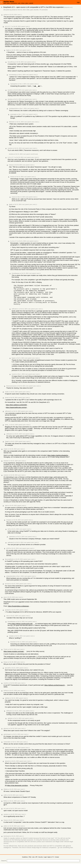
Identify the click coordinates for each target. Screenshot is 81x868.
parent (23, 26)
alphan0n (7, 765)
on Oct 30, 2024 (21, 10)
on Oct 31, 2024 (17, 99)
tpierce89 (7, 672)
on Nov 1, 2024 (22, 108)
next (19, 15)
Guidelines (25, 861)
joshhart (6, 15)
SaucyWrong (11, 62)
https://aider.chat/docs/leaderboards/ (58, 459)
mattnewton (12, 541)
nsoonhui (10, 148)
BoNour (6, 805)
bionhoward (7, 840)
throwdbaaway (16, 273)
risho (8, 620)
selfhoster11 (15, 313)
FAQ (30, 861)
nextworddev (7, 746)
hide (28, 10)
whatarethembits (11, 580)
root (21, 50)
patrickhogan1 (7, 738)
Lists (33, 861)
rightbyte (7, 702)
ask (19, 3)
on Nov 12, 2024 (20, 646)
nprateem (6, 818)
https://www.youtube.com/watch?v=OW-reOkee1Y (15, 655)
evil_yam (6, 812)
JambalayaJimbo (13, 108)
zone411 (6, 687)
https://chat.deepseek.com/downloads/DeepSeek (18, 790)
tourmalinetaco (13, 75)
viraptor (6, 453)
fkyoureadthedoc (9, 563)
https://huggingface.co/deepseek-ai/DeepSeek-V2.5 (19, 610)
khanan (6, 666)
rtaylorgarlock (14, 84)
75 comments (44, 10)
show (23, 3)
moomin (14, 378)
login (78, 2)
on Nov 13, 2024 (20, 197)
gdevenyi (6, 732)
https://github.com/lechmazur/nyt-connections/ (56, 689)
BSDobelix (12, 122)
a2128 (8, 552)
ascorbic (10, 90)
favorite (36, 10)
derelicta (10, 99)
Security (41, 861)
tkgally (8, 50)
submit (31, 3)
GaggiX (7, 445)
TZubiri (5, 653)
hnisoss (11, 165)
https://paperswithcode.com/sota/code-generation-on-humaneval (17, 411)
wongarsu (9, 524)
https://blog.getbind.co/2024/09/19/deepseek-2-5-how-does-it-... (17, 409)
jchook (14, 10)
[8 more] (36, 154)
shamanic (6, 465)
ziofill (5, 799)
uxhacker (6, 479)
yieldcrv (6, 830)
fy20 (9, 533)
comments (14, 3)
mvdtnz (7, 396)
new (5, 3)
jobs (27, 3)
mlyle (6, 510)
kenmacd (7, 588)
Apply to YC (51, 861)
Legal (45, 861)
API (36, 861)
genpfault (7, 614)
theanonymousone (11, 390)
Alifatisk (6, 793)
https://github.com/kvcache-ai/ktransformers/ (23, 628)
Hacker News (9, 2)
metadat (11, 640)
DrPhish (6, 695)
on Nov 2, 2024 (21, 75)
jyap (5, 601)
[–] (21, 15)
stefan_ (7, 429)
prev (31, 90)
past (8, 3)
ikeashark (13, 646)
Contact (57, 861)
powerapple (13, 114)
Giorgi (5, 824)
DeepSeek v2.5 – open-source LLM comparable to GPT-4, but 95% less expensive (33, 7)
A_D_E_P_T (8, 26)
